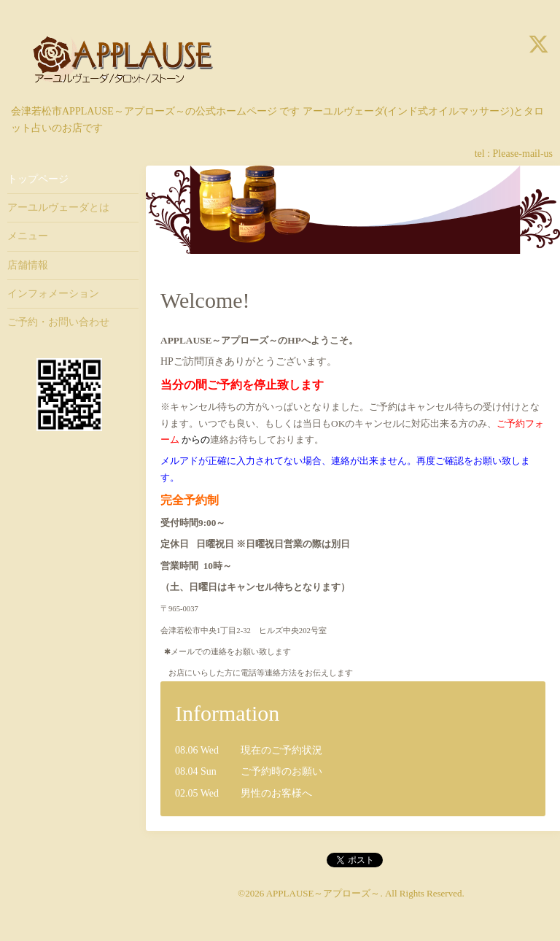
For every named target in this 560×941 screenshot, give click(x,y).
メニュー (28, 236)
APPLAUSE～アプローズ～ (323, 893)
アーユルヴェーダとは (58, 208)
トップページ (38, 179)
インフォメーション (53, 294)
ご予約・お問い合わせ (58, 322)
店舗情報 (28, 265)
